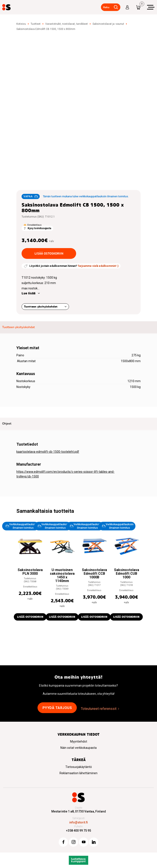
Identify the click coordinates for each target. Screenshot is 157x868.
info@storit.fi (78, 822)
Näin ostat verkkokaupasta (78, 748)
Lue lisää (28, 293)
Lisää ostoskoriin (49, 253)
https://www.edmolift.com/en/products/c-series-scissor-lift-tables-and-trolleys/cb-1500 (65, 474)
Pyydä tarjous (57, 708)
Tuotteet (36, 24)
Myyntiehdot (79, 741)
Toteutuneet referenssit (99, 709)
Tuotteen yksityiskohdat (41, 307)
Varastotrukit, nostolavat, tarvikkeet (67, 24)
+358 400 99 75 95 (78, 831)
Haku (106, 7)
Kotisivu (21, 24)
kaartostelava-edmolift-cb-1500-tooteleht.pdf (48, 452)
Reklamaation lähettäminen (78, 773)
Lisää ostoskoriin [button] (30, 617)
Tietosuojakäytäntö (79, 767)
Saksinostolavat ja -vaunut (108, 24)
